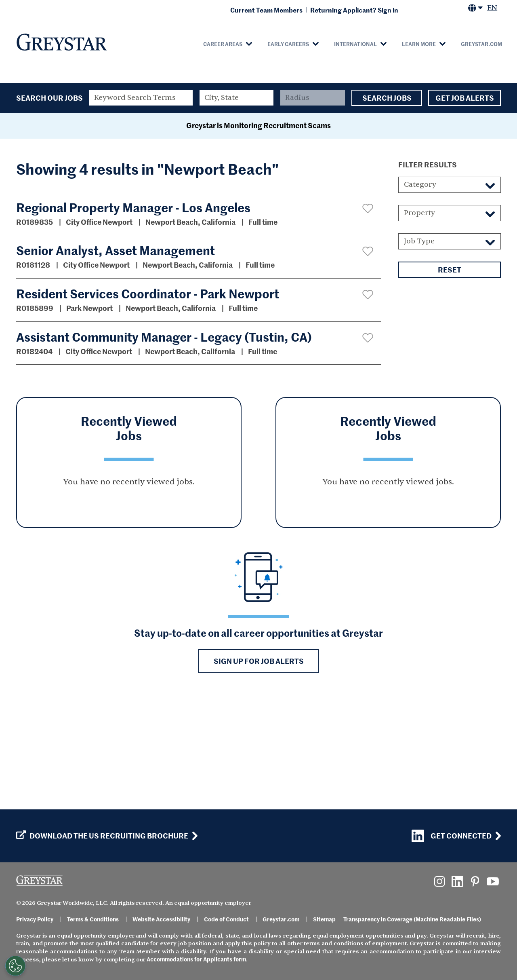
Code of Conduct (226, 919)
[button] (368, 315)
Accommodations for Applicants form (196, 959)
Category (420, 291)
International (355, 44)
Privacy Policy (35, 919)
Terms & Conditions (93, 919)
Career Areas (223, 44)
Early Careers (288, 44)
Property (419, 320)
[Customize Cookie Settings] (15, 966)
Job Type (419, 348)
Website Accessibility (161, 919)
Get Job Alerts (464, 98)
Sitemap (324, 919)
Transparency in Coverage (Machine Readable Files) (412, 919)
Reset (450, 376)
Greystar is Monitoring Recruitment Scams (258, 232)
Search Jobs (387, 98)
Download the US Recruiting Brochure (102, 836)
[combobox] (237, 98)
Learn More (419, 44)
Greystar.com (481, 44)
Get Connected (452, 836)
